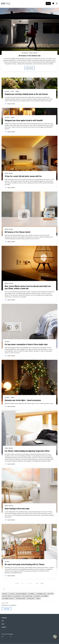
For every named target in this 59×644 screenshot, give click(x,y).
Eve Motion (17, 596)
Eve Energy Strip (41, 594)
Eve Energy (32, 594)
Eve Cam (12, 594)
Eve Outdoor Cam (27, 596)
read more (30, 68)
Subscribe (7, 609)
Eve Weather (31, 598)
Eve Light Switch (7, 596)
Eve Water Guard (20, 598)
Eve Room (37, 596)
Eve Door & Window (21, 594)
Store (48, 3)
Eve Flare (51, 594)
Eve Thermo (45, 596)
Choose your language (7, 634)
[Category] (29, 589)
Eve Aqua (5, 594)
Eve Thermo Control (8, 598)
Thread (38, 598)
